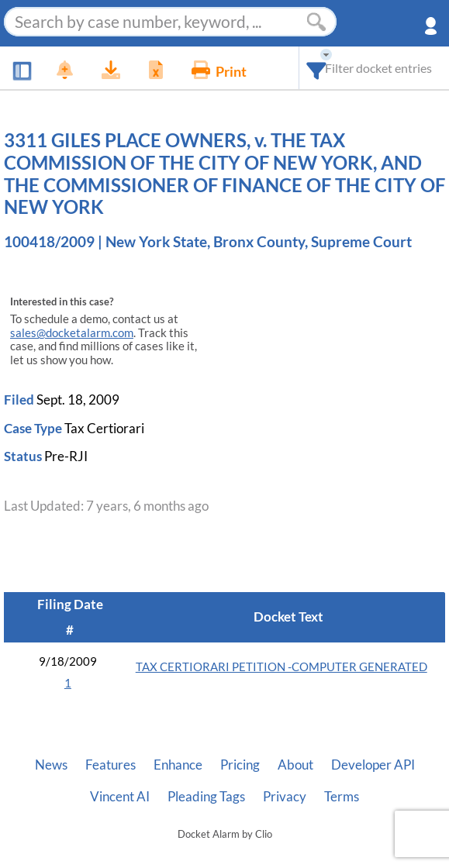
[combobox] (317, 68)
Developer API (373, 765)
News (51, 765)
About (295, 765)
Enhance (178, 765)
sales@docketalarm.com (72, 333)
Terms (342, 797)
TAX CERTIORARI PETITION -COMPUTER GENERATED (281, 667)
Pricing (240, 765)
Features (111, 765)
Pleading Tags (206, 797)
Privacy (285, 797)
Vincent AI (120, 797)
